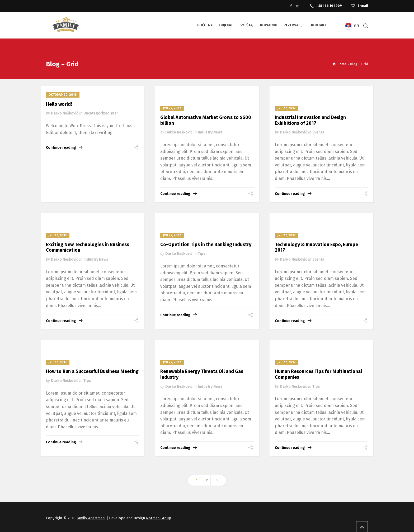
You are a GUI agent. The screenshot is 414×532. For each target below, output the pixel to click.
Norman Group (159, 518)
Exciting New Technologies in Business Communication (88, 247)
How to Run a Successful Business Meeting (92, 371)
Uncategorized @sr (101, 113)
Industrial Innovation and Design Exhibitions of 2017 (310, 120)
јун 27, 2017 (172, 108)
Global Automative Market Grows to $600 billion (206, 120)
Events (318, 132)
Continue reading (61, 148)
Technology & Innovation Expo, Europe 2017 (316, 247)
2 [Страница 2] (207, 480)
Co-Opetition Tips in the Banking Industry (206, 245)
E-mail (363, 6)
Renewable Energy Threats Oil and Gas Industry (202, 374)
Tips (202, 254)
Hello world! (59, 104)
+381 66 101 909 (329, 6)
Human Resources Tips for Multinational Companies (318, 374)
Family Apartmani (91, 518)
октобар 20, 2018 (63, 95)
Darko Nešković (65, 113)
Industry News (210, 132)
